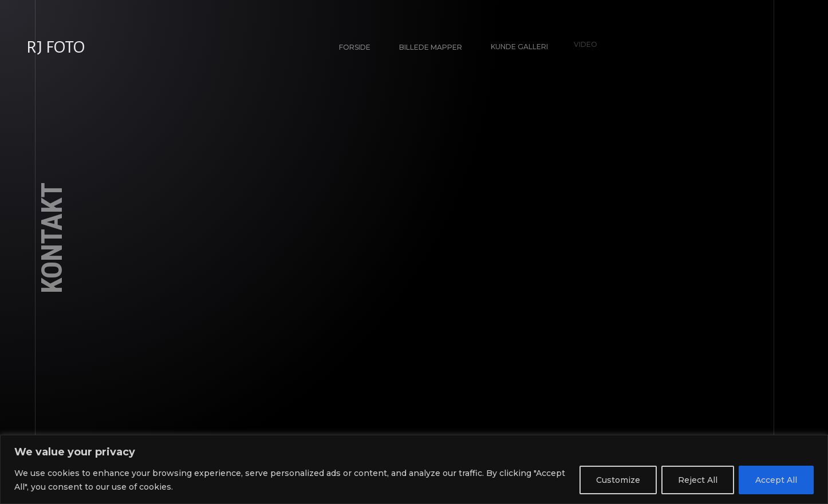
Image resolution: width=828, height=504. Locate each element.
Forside (355, 47)
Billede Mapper (431, 47)
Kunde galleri (516, 44)
